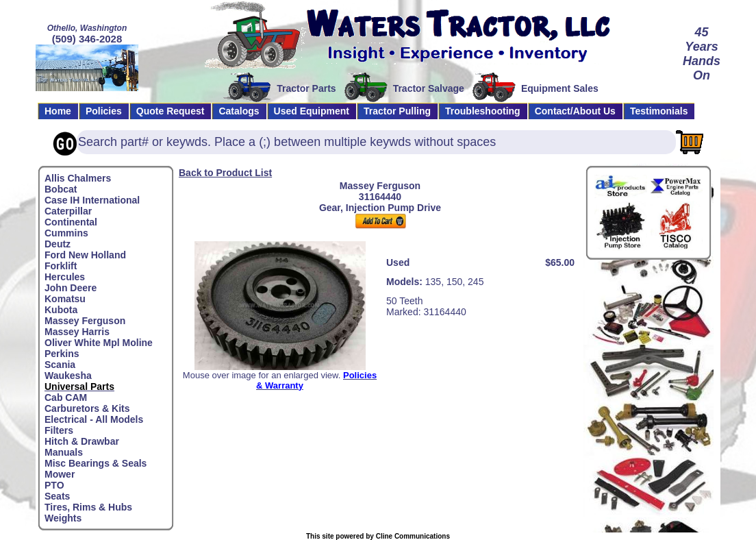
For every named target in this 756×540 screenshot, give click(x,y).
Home (58, 111)
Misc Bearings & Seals (96, 463)
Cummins (66, 233)
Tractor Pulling (397, 111)
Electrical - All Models (94, 419)
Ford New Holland (85, 255)
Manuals (64, 452)
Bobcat (61, 189)
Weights (63, 518)
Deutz (58, 244)
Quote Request (171, 111)
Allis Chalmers (78, 178)
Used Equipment (312, 111)
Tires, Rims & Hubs (88, 507)
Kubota (61, 310)
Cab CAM (66, 397)
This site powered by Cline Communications (378, 536)
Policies (104, 111)
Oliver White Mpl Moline (99, 343)
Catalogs (239, 111)
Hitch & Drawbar (82, 441)
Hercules (65, 277)
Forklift (61, 266)
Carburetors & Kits (87, 408)
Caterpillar (68, 211)
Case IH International (92, 200)
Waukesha (68, 376)
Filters (59, 430)
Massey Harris (77, 332)
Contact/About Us (575, 111)
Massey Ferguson (85, 321)
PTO (54, 485)
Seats (57, 496)
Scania (60, 365)
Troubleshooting (483, 111)
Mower (60, 474)
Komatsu (65, 299)
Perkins (62, 354)
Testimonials (659, 111)
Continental (71, 222)
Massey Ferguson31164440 (380, 191)
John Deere (71, 288)
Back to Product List (225, 173)
